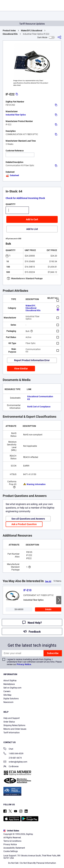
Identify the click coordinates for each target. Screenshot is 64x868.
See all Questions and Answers (28, 519)
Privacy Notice (24, 664)
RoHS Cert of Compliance (39, 407)
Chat (8, 749)
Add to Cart (32, 219)
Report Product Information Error (32, 360)
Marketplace (9, 684)
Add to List (32, 229)
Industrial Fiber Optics (16, 115)
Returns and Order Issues (15, 729)
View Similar (21, 369)
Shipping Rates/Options (14, 725)
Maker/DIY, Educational (32, 31)
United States (11, 831)
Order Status (9, 722)
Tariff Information (12, 733)
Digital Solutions (11, 699)
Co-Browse (11, 767)
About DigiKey (10, 681)
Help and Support (12, 718)
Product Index (9, 31)
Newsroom (8, 702)
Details (48, 609)
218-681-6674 (13, 758)
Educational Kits (10, 34)
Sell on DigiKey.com (12, 688)
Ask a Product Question (24, 524)
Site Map (7, 695)
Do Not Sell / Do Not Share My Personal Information (32, 863)
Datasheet (12, 175)
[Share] (59, 37)
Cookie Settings (11, 851)
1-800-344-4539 (13, 754)
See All (48, 581)
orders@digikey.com (15, 762)
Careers (7, 691)
